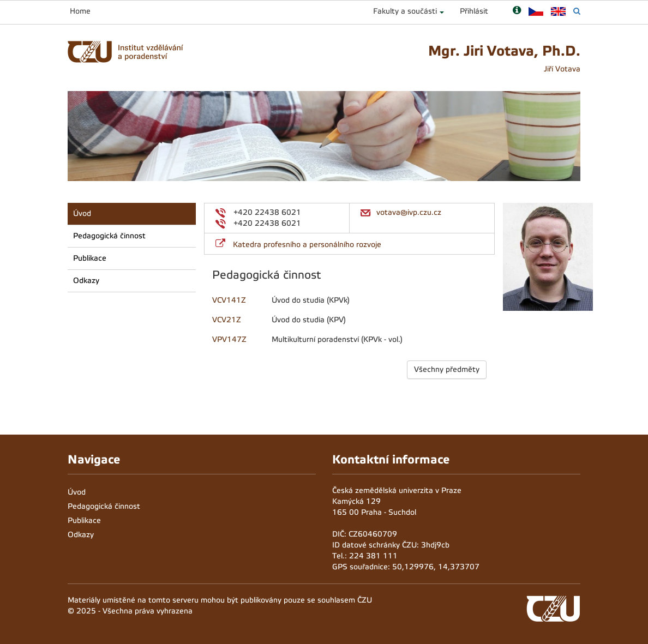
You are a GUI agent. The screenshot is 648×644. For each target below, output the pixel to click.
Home (80, 11)
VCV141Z (229, 300)
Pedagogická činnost (109, 236)
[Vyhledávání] (577, 11)
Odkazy (86, 281)
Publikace (90, 258)
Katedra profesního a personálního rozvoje (307, 245)
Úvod (82, 213)
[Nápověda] (517, 11)
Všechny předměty (447, 369)
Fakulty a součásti (405, 11)
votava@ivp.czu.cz (409, 212)
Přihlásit (474, 11)
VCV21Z (227, 320)
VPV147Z (229, 339)
